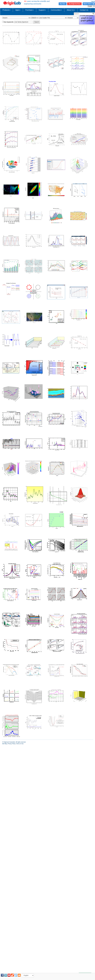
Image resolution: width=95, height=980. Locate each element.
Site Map (5, 744)
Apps (18, 10)
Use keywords (9, 22)
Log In (93, 1)
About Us (71, 10)
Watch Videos (89, 4)
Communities (56, 10)
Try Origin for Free (74, 4)
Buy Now (63, 4)
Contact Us (84, 10)
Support (42, 10)
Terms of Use (20, 744)
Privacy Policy (12, 744)
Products (6, 10)
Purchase (30, 10)
